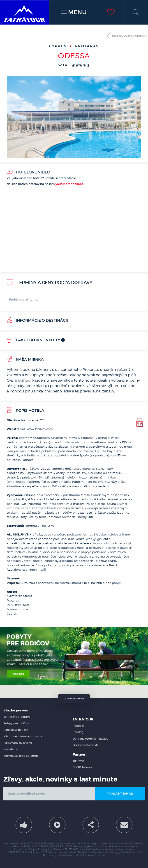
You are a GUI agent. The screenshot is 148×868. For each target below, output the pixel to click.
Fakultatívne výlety (34, 340)
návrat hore (74, 698)
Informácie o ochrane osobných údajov (111, 849)
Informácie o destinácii (37, 320)
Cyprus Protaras (74, 46)
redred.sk (100, 855)
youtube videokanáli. (71, 184)
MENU (74, 12)
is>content (133, 852)
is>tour (70, 855)
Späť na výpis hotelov (129, 36)
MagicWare (97, 852)
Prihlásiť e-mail (120, 794)
